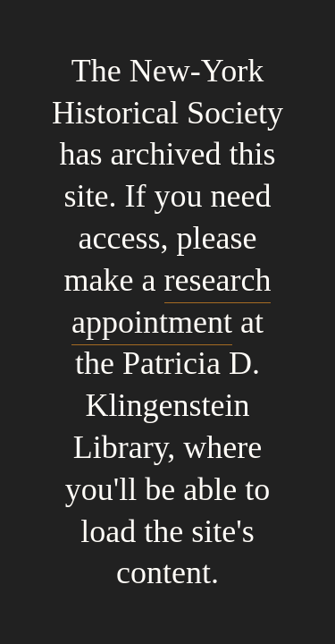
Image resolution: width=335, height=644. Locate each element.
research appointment (171, 301)
